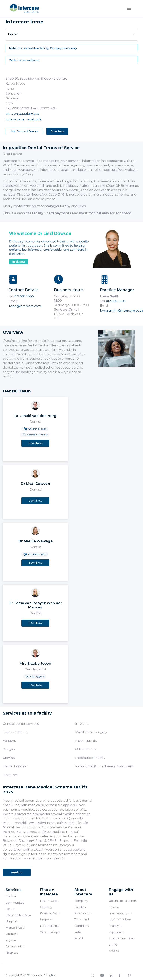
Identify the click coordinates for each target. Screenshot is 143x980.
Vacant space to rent (123, 901)
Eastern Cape (49, 901)
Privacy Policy (84, 913)
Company (81, 901)
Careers (114, 907)
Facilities (80, 907)
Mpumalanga (49, 926)
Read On (17, 872)
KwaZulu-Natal (50, 913)
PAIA (78, 932)
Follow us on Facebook (23, 119)
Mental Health (15, 928)
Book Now (57, 131)
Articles (114, 951)
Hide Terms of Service (24, 131)
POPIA (79, 938)
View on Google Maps (22, 114)
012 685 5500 (24, 296)
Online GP (12, 934)
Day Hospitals (15, 903)
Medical (11, 896)
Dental (10, 909)
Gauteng (46, 907)
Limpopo (46, 919)
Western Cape (50, 932)
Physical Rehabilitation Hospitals (15, 946)
